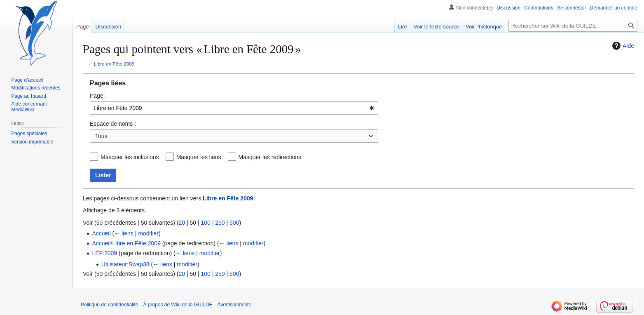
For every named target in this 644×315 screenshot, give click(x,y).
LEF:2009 (104, 253)
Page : (98, 96)
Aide (622, 46)
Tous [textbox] (101, 136)
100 (205, 223)
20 (182, 223)
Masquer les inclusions (130, 157)
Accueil (101, 233)
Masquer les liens (199, 157)
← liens (124, 233)
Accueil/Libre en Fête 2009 (126, 243)
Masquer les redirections (270, 157)
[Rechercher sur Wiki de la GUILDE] (573, 26)
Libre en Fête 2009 (114, 64)
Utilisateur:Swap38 (125, 264)
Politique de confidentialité (109, 305)
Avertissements (234, 305)
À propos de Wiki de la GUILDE (178, 305)
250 (220, 223)
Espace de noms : (113, 124)
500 (234, 223)
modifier (148, 233)
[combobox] (234, 108)
